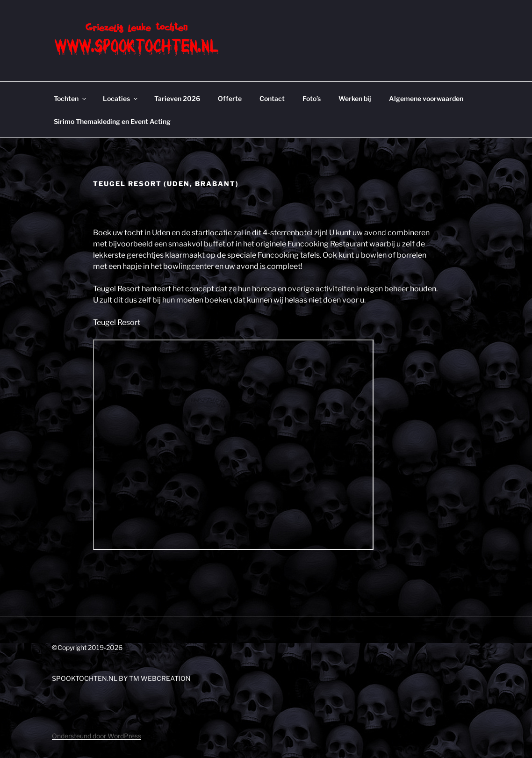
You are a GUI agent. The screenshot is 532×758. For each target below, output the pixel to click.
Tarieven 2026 (177, 98)
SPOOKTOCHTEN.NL (85, 678)
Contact (272, 98)
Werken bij (355, 98)
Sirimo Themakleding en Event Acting (112, 121)
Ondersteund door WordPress (97, 736)
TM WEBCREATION (160, 678)
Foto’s (312, 98)
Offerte (230, 98)
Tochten (71, 98)
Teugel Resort (117, 322)
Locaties (121, 98)
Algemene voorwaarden (426, 98)
